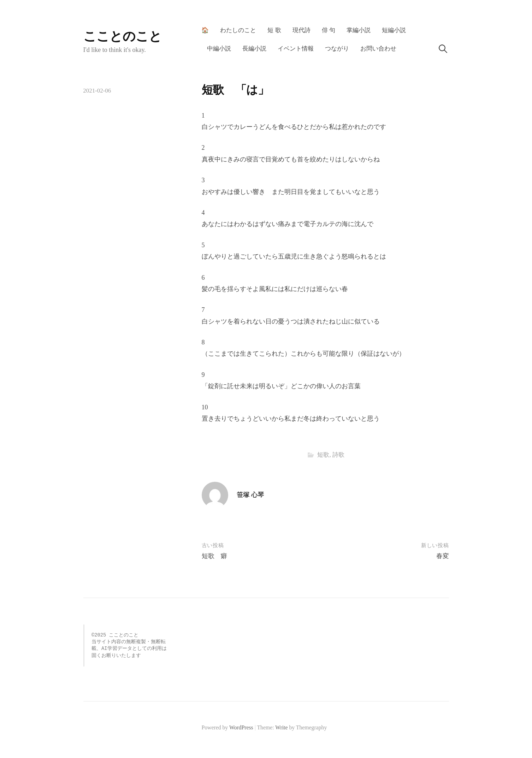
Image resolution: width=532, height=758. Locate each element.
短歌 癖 (214, 556)
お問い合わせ (378, 49)
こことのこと (123, 36)
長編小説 (254, 49)
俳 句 (329, 30)
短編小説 (394, 30)
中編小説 (219, 49)
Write (281, 727)
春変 (443, 556)
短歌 (323, 455)
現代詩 (302, 30)
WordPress (241, 727)
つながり (337, 49)
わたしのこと (238, 30)
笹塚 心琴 (250, 495)
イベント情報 (296, 49)
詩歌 (338, 455)
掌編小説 (359, 30)
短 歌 (274, 30)
